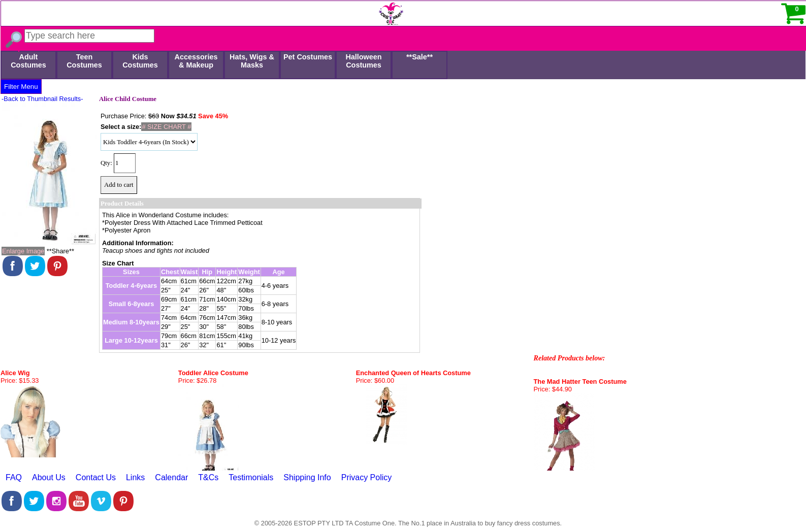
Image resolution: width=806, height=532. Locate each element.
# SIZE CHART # (166, 127)
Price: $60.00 (375, 380)
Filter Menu (21, 87)
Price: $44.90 (553, 389)
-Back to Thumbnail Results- (42, 99)
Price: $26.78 (197, 380)
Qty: (106, 163)
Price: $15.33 (20, 380)
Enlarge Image (23, 251)
